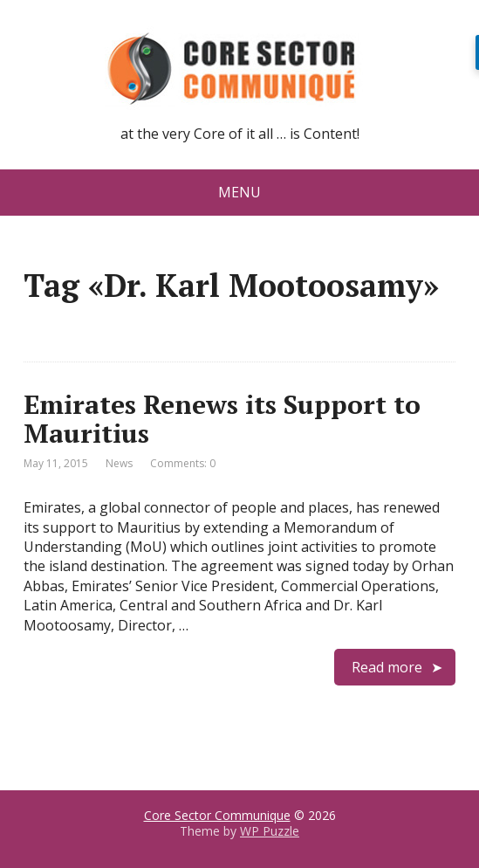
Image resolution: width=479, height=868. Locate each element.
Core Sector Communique (217, 815)
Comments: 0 (183, 463)
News (119, 463)
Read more (387, 667)
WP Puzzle (270, 831)
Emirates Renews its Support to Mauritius (222, 419)
